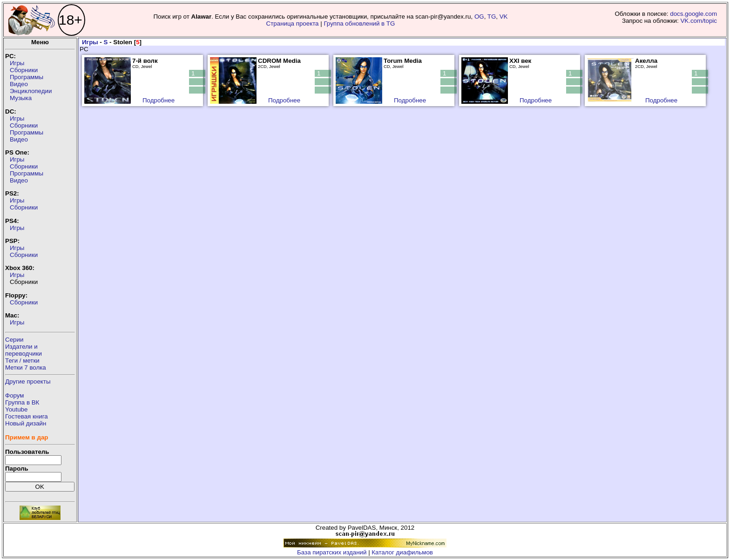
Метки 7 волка (26, 368)
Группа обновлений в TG (359, 24)
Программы (27, 77)
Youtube (16, 409)
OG (479, 17)
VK (504, 17)
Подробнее (159, 100)
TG (492, 17)
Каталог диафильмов (402, 552)
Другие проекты (28, 381)
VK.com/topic (699, 21)
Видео (19, 84)
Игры (17, 63)
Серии (14, 340)
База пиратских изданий (332, 552)
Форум (15, 395)
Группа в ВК (22, 402)
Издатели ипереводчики (24, 350)
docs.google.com (693, 14)
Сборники (24, 70)
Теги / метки (22, 361)
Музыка (21, 98)
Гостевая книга (27, 416)
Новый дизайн (26, 423)
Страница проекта (293, 24)
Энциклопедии (31, 91)
